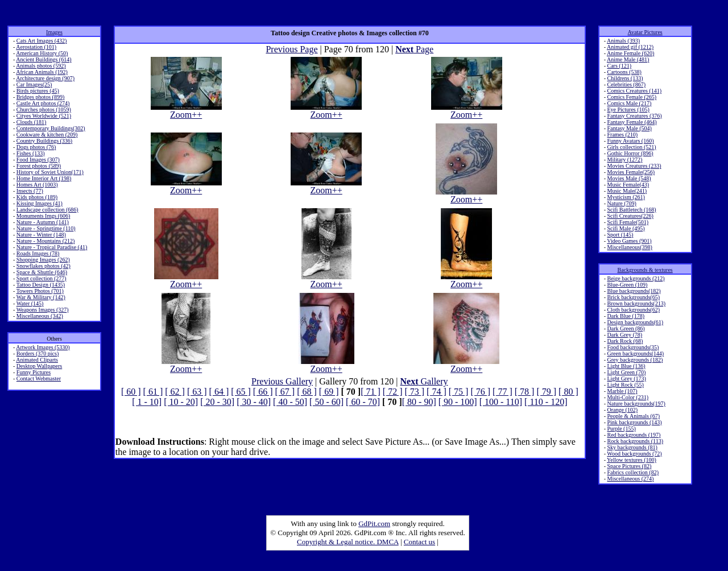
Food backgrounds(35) (633, 347)
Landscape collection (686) (47, 210)
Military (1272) (624, 160)
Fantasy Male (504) (629, 128)
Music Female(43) (628, 185)
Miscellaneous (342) (40, 316)
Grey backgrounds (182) (635, 360)
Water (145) (30, 303)
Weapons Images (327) (43, 310)
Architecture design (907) (45, 78)
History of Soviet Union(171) (50, 172)
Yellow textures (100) (632, 460)
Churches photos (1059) (44, 109)
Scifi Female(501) (627, 222)
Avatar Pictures (645, 32)
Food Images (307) (38, 160)
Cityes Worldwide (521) (44, 116)
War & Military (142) (41, 297)
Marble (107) (622, 391)
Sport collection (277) (42, 278)
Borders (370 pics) (38, 353)
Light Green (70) (626, 372)
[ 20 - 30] (217, 402)
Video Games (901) (629, 241)
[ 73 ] (414, 392)
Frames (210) (622, 135)
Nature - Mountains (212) (45, 241)
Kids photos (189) (37, 197)
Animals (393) (623, 41)
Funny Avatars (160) (630, 141)
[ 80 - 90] (419, 402)
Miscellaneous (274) (630, 479)
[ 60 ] (131, 392)
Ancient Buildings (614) (44, 59)
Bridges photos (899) (40, 97)
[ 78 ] (525, 392)
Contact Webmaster (39, 378)
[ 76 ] (480, 392)
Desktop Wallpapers (39, 366)
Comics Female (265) (632, 97)
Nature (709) (621, 203)
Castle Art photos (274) (43, 103)
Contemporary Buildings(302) (51, 128)
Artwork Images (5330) (43, 347)
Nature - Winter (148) (41, 235)
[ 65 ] (241, 392)
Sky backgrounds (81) (632, 447)
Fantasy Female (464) (632, 122)
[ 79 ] (546, 392)
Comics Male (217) (629, 103)
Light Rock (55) (625, 385)
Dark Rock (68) (625, 341)
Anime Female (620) (630, 53)
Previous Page (291, 49)
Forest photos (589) (39, 166)
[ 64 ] (219, 392)
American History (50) (42, 53)
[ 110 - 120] (546, 402)
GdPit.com (374, 524)
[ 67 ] (285, 392)
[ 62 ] (175, 392)
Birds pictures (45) (38, 91)
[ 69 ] (329, 392)
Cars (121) (619, 66)
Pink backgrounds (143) (634, 422)
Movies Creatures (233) (634, 166)
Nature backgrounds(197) (636, 404)
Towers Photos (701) (40, 291)
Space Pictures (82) (629, 466)
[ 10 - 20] (181, 402)
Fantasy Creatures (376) (634, 116)
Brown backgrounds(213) (636, 303)
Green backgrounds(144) (635, 353)
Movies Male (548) (629, 178)
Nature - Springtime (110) (46, 228)
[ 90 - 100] (458, 402)
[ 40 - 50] (290, 402)
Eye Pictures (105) (628, 109)
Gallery (424, 381)
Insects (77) (30, 191)
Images (54, 32)
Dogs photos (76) (36, 147)
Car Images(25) (34, 84)
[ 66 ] (263, 392)
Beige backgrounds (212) (636, 278)
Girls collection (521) (631, 147)
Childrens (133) (625, 78)
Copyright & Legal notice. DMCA (348, 542)
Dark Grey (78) (624, 335)
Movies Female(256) (631, 172)
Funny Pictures (34, 372)
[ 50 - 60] (326, 402)
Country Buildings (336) (44, 141)
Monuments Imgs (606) (43, 216)
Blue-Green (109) (627, 285)
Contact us (419, 542)
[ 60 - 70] (363, 402)
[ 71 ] (371, 392)
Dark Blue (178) (626, 316)
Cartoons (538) (624, 72)
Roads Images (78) (38, 253)
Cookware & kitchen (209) (47, 135)
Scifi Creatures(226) (630, 216)
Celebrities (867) (626, 84)
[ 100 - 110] (501, 402)
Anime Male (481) (628, 59)
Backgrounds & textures (645, 270)
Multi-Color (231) (628, 397)
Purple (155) (621, 429)
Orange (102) (622, 410)
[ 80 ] (568, 392)
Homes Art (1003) (37, 185)
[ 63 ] (197, 392)
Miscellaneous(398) (629, 247)
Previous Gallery (282, 381)
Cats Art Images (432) (42, 41)
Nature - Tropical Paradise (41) (52, 247)
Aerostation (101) (36, 47)
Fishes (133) (31, 153)
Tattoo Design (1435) (41, 285)
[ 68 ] (307, 392)
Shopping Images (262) (43, 260)
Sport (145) (620, 235)
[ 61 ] (153, 392)
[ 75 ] (459, 392)
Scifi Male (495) (626, 228)
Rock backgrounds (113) (635, 441)
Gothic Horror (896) (630, 153)
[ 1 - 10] (147, 402)
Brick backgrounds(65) (633, 297)
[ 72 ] (393, 392)
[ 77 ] (502, 392)
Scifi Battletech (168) (631, 210)
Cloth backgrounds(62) (633, 310)
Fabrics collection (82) (633, 472)
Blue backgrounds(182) (634, 291)
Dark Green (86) (626, 328)
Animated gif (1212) (630, 47)
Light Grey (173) (626, 378)
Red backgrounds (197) (634, 435)
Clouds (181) (32, 122)
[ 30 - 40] (254, 402)
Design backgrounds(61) (635, 322)
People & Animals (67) (633, 416)
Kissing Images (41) (40, 203)
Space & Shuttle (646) (42, 272)
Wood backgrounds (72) (634, 454)
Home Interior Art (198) (44, 178)
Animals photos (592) (41, 66)
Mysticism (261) (626, 197)
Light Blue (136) (626, 366)
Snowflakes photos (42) (44, 266)
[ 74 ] (437, 392)
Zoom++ (186, 111)
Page (414, 49)
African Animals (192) (42, 72)
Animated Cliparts (37, 360)
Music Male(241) (627, 191)
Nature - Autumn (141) (43, 222)
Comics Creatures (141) (634, 91)
